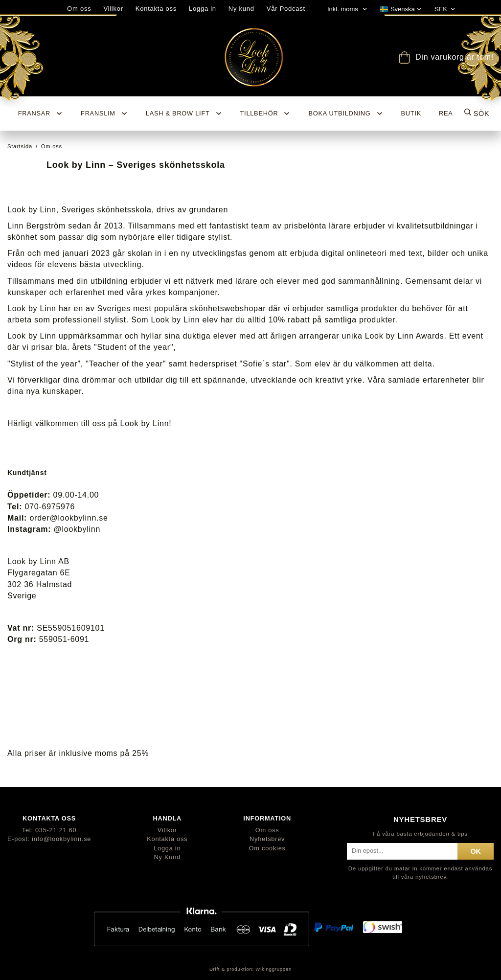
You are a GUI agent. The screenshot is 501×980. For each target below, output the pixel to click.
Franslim (104, 114)
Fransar (41, 114)
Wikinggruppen (273, 969)
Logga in (203, 9)
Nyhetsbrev (267, 839)
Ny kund (241, 9)
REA (446, 113)
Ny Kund (167, 857)
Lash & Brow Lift (184, 114)
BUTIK (411, 113)
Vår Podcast (286, 9)
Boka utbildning (346, 114)
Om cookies (267, 848)
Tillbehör (266, 114)
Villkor (167, 830)
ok (476, 851)
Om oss (267, 830)
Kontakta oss (156, 9)
